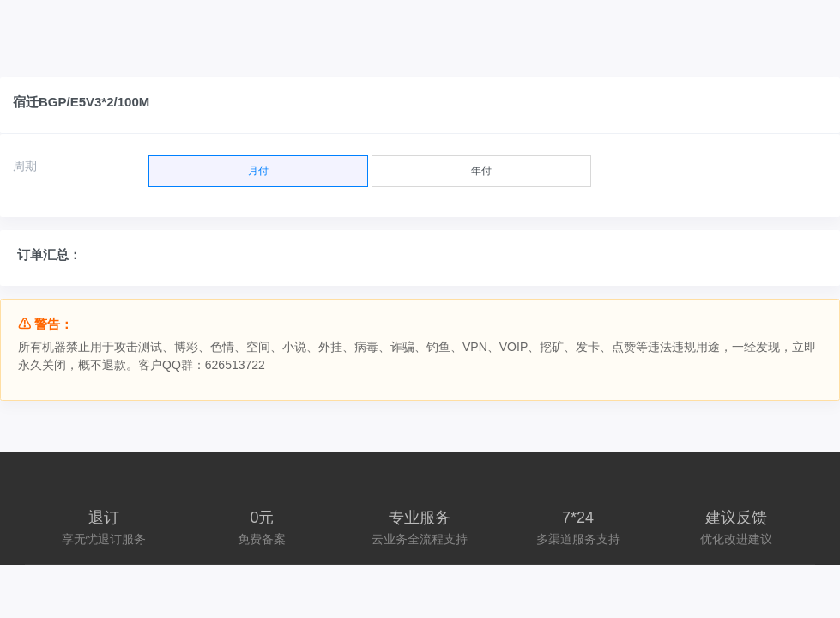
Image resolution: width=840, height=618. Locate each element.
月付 (258, 167)
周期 (25, 166)
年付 (481, 167)
